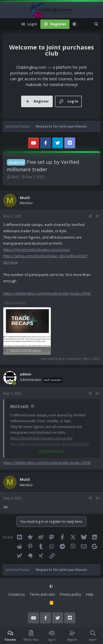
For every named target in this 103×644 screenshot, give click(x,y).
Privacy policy (70, 594)
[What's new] (85, 24)
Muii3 (15, 177)
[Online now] (14, 383)
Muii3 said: (20, 406)
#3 (98, 498)
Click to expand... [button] (52, 451)
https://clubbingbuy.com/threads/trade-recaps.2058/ (47, 293)
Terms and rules (42, 594)
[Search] (96, 24)
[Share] (90, 216)
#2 (98, 393)
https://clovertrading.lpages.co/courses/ (37, 250)
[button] (75, 24)
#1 (98, 216)
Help (90, 594)
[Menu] (7, 24)
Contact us (16, 594)
